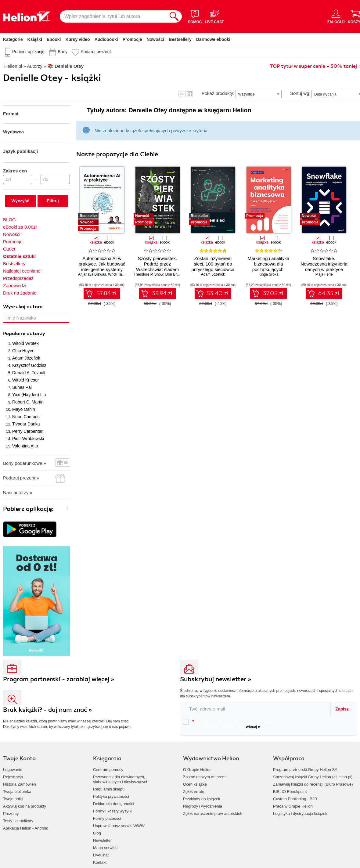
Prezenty (11, 814)
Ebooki (54, 39)
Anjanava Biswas (92, 274)
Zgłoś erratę (194, 792)
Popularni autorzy (24, 334)
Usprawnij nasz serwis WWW (119, 826)
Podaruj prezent (96, 52)
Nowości (155, 39)
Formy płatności (107, 818)
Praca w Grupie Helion (293, 806)
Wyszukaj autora (23, 307)
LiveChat (101, 855)
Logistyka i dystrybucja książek (300, 814)
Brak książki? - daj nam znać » (48, 710)
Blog (97, 833)
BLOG (9, 220)
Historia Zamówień (20, 784)
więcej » (253, 727)
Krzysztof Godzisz (29, 365)
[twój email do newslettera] (256, 709)
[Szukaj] (174, 16)
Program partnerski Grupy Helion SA (305, 770)
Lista (181, 94)
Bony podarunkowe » (25, 463)
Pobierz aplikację (28, 52)
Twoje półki (13, 799)
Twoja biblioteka (17, 792)
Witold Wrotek (25, 343)
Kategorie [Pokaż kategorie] (13, 39)
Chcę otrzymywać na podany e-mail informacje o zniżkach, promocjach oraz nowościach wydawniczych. (247, 724)
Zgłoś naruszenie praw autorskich (213, 814)
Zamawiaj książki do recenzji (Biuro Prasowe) (313, 784)
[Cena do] (55, 179)
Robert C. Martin (28, 402)
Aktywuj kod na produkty (25, 806)
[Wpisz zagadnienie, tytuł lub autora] (113, 16)
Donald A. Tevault (29, 373)
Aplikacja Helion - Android (26, 828)
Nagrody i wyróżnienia (203, 806)
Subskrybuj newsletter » (216, 679)
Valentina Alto (25, 446)
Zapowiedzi (15, 286)
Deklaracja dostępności (113, 804)
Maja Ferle (324, 274)
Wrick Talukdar (120, 274)
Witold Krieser (25, 380)
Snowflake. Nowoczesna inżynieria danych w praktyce (324, 264)
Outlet (9, 249)
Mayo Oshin (24, 409)
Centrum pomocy (108, 770)
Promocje (132, 39)
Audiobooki (106, 39)
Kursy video (78, 39)
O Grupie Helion (197, 770)
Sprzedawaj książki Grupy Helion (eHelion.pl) (313, 777)
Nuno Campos (26, 417)
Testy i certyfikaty (18, 821)
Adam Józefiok (26, 358)
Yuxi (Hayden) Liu (29, 395)
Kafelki (189, 94)
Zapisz (342, 709)
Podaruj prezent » (21, 478)
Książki (35, 39)
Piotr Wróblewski (28, 439)
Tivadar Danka (26, 424)
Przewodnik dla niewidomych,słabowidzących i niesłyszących (121, 779)
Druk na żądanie (20, 293)
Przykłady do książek (202, 799)
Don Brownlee (177, 274)
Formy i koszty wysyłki (113, 811)
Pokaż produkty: (218, 93)
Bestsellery (180, 39)
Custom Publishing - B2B (295, 799)
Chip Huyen (23, 351)
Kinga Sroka (268, 274)
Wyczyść (20, 201)
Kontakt (100, 862)
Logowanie (13, 770)
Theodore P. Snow (148, 274)
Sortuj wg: (300, 93)
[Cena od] (18, 179)
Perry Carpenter (27, 431)
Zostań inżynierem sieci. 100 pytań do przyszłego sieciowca (213, 264)
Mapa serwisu (105, 848)
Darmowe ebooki (213, 39)
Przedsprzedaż (18, 278)
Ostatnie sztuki (19, 256)
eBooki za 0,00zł (20, 227)
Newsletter (102, 840)
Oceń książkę (195, 784)
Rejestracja (13, 777)
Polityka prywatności (111, 796)
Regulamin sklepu (109, 789)
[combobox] (259, 94)
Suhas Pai (22, 387)
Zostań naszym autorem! (205, 777)
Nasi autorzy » (18, 492)
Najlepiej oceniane (22, 271)
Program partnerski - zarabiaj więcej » (59, 679)
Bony (63, 52)
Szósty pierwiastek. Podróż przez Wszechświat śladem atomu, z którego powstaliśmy (157, 269)
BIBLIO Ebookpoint (290, 792)
